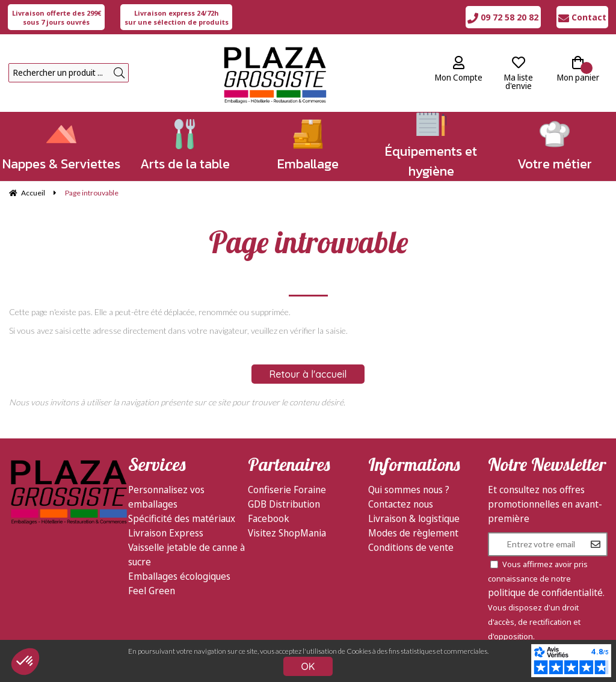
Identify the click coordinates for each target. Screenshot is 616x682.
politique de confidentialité (545, 592)
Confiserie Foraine (287, 490)
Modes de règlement (413, 533)
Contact (582, 17)
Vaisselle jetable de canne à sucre (186, 555)
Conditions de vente (411, 547)
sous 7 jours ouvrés (57, 17)
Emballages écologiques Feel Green (179, 583)
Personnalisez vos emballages (166, 497)
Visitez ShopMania (287, 533)
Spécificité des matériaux (182, 518)
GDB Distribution (284, 504)
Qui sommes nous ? (409, 490)
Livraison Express (166, 533)
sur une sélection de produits (177, 17)
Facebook (269, 518)
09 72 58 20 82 (503, 17)
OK (308, 666)
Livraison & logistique (414, 518)
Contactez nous (401, 504)
